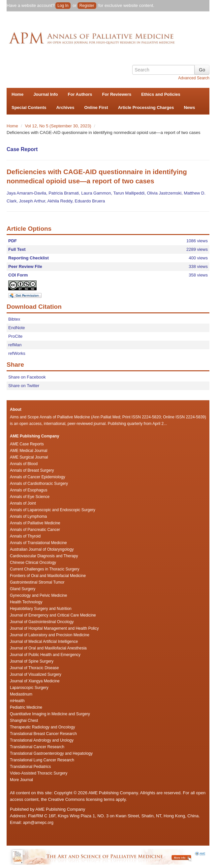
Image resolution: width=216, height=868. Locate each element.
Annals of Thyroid (25, 536)
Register (87, 6)
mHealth (17, 701)
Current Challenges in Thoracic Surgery (45, 569)
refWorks (17, 353)
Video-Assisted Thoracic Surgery (39, 773)
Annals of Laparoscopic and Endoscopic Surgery (53, 510)
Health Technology (26, 602)
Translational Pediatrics (30, 767)
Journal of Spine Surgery (32, 661)
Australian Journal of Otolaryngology (42, 549)
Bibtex (14, 319)
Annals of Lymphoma (28, 516)
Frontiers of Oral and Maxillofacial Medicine (48, 576)
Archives (65, 107)
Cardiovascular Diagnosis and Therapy (44, 556)
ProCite (15, 336)
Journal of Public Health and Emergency (45, 655)
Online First (96, 107)
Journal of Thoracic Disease (34, 668)
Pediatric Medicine (26, 707)
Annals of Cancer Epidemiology (37, 477)
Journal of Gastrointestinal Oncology (42, 622)
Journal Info (46, 94)
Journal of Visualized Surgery (36, 674)
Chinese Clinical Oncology (33, 563)
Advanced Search (194, 78)
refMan (15, 345)
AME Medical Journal (29, 451)
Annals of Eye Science (30, 497)
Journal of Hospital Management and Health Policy (54, 628)
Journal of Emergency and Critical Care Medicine (53, 615)
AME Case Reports (27, 444)
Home (17, 94)
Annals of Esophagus (29, 490)
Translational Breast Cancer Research (43, 734)
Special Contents (29, 107)
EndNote (17, 328)
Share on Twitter (24, 386)
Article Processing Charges (146, 107)
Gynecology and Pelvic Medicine (38, 595)
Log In (63, 6)
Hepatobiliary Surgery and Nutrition (41, 609)
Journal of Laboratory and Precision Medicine (50, 635)
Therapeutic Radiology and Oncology (42, 727)
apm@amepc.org (38, 823)
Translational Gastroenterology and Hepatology (51, 753)
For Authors (80, 94)
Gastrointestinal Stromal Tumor (37, 582)
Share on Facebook (27, 377)
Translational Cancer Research (37, 747)
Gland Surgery (23, 589)
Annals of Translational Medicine (38, 543)
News (189, 107)
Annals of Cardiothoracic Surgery (39, 484)
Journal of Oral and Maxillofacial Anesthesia (48, 648)
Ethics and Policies (161, 94)
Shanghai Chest (24, 721)
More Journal (21, 780)
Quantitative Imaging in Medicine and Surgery (50, 714)
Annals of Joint (23, 503)
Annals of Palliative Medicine (35, 523)
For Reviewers (117, 94)
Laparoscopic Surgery (29, 688)
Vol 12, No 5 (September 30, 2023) (59, 126)
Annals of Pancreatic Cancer (35, 530)
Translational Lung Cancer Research (42, 760)
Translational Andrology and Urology (42, 740)
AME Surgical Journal (29, 457)
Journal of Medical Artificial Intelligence (44, 642)
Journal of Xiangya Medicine (35, 681)
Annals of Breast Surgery (32, 470)
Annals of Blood (24, 464)
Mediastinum (21, 694)
